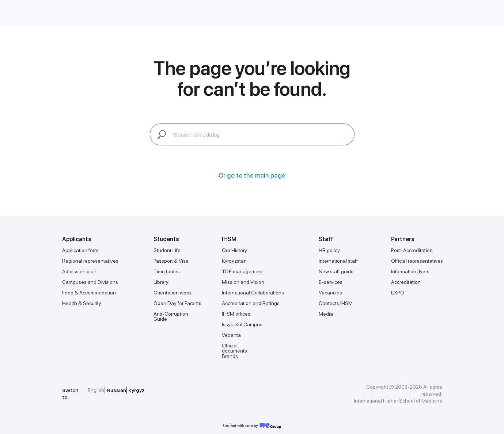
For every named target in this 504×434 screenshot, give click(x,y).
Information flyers (410, 271)
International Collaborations (253, 293)
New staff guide (336, 271)
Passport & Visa (171, 261)
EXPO (398, 293)
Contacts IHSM (336, 303)
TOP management (242, 271)
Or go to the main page (252, 175)
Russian (117, 390)
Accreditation (406, 282)
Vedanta (231, 335)
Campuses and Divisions (90, 282)
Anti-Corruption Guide (171, 316)
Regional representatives (90, 261)
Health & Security (82, 303)
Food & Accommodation (89, 293)
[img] (201, 391)
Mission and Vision (243, 282)
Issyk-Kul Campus (242, 324)
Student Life (167, 250)
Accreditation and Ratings (251, 303)
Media (326, 314)
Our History (234, 250)
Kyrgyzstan (234, 261)
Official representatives (417, 261)
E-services (331, 282)
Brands (230, 356)
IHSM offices (236, 314)
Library (161, 282)
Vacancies (330, 293)
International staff (338, 261)
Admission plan (79, 271)
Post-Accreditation (412, 250)
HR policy (329, 250)
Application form (80, 250)
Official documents (234, 348)
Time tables (167, 271)
